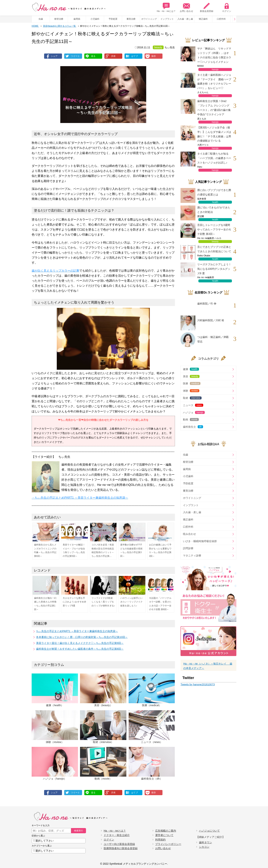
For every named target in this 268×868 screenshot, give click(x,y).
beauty (158, 47)
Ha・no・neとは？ (166, 8)
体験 (191, 391)
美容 (191, 376)
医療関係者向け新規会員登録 (121, 848)
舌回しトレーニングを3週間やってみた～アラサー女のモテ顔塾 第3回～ (214, 229)
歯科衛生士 (193, 427)
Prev (234, 19)
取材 (192, 398)
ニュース (193, 405)
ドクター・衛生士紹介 (117, 835)
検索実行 (79, 831)
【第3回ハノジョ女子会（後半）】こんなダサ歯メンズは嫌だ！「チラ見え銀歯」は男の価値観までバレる (214, 134)
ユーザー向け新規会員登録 (119, 844)
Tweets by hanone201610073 (198, 684)
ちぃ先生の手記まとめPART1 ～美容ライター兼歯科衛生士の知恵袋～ (77, 631)
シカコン (204, 847)
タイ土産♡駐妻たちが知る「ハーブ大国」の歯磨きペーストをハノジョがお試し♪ (214, 158)
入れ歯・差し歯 (185, 19)
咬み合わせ (189, 534)
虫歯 (41, 19)
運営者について (164, 835)
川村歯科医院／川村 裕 (211, 320)
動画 (191, 420)
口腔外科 (221, 19)
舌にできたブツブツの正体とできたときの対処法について (214, 249)
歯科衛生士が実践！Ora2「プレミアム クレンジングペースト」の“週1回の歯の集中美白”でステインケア (214, 108)
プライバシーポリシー (168, 844)
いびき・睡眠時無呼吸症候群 (200, 541)
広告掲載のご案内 (166, 831)
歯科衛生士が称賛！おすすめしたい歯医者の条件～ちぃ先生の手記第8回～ (80, 649)
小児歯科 (95, 19)
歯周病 (77, 19)
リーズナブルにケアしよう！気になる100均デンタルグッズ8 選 (214, 269)
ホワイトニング (149, 19)
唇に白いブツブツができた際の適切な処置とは (214, 192)
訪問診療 (188, 548)
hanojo (215, 69)
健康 (191, 369)
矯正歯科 (203, 19)
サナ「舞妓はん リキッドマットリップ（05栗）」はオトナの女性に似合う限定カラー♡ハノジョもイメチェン (214, 55)
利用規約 (160, 840)
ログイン (227, 8)
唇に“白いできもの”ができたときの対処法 (214, 210)
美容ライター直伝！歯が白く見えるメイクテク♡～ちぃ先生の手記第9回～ (80, 643)
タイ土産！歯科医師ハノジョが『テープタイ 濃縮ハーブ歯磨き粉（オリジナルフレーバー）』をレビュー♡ (214, 81)
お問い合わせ (186, 8)
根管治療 (59, 19)
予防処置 (113, 19)
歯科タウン (205, 842)
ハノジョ (194, 412)
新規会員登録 (207, 8)
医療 (192, 383)
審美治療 (131, 19)
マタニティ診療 (192, 556)
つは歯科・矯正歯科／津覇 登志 (213, 339)
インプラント (167, 19)
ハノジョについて (209, 831)
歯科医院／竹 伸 (207, 304)
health (215, 202)
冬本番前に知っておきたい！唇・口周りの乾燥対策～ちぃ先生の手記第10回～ (82, 637)
